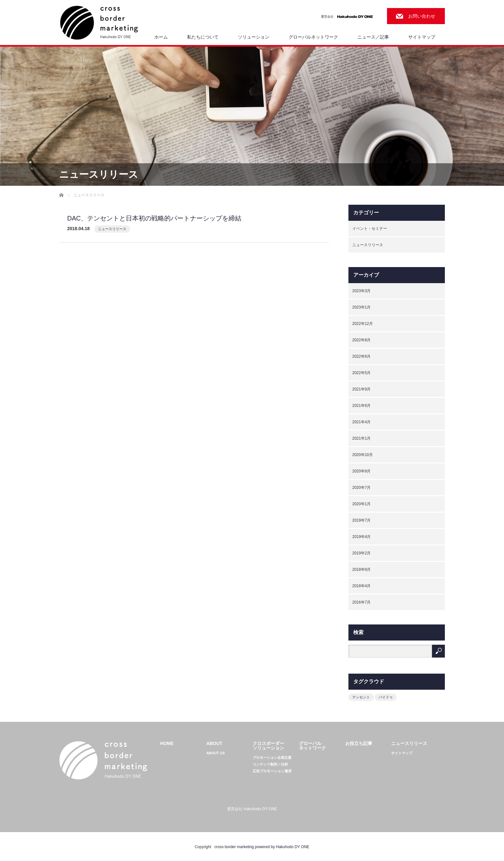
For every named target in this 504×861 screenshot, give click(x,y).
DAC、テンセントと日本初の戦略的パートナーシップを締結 (154, 218)
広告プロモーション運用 (272, 771)
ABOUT (214, 743)
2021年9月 (361, 389)
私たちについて (203, 37)
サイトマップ (422, 37)
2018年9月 (361, 570)
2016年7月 (361, 602)
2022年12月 (363, 324)
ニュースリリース (112, 229)
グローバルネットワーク (313, 37)
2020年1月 (361, 504)
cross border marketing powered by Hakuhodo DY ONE (262, 847)
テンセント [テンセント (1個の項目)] (361, 697)
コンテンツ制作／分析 (270, 764)
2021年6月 (361, 406)
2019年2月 (361, 553)
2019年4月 (361, 537)
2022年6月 (361, 356)
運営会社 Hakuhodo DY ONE (252, 809)
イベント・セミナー (370, 229)
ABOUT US (216, 753)
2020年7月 (361, 488)
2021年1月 (361, 438)
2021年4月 (361, 422)
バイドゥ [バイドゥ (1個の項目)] (386, 697)
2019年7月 (361, 520)
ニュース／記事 (373, 37)
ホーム (161, 37)
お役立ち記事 (359, 743)
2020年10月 (363, 455)
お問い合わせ (422, 16)
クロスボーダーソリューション (268, 746)
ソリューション (254, 37)
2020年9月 (361, 471)
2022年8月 (361, 340)
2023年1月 (361, 307)
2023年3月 (361, 291)
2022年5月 (361, 373)
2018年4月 (361, 586)
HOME (167, 743)
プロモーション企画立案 (272, 758)
